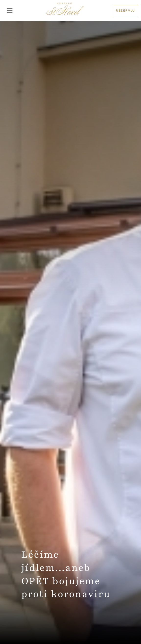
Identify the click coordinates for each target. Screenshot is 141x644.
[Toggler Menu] (10, 11)
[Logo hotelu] (65, 11)
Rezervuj (125, 10)
